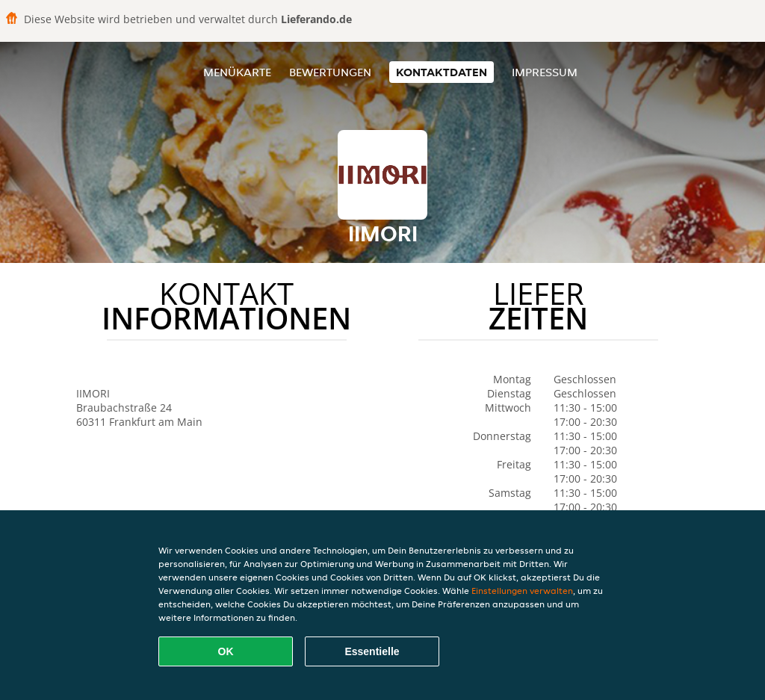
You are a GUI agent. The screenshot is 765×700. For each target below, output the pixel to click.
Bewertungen (330, 72)
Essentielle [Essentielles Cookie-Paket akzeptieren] (372, 651)
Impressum (545, 72)
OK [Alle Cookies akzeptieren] (226, 651)
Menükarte (237, 72)
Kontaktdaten (442, 72)
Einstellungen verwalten (522, 591)
